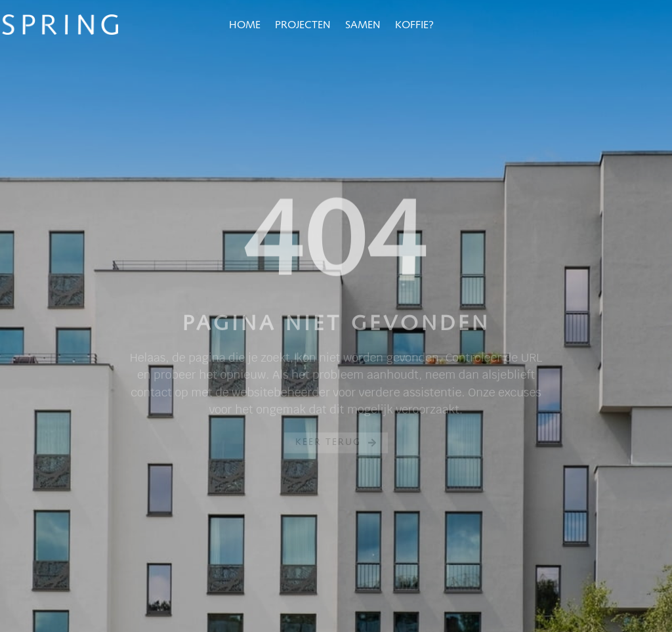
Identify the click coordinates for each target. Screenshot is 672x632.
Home (245, 26)
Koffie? (414, 26)
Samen (363, 26)
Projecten (303, 26)
